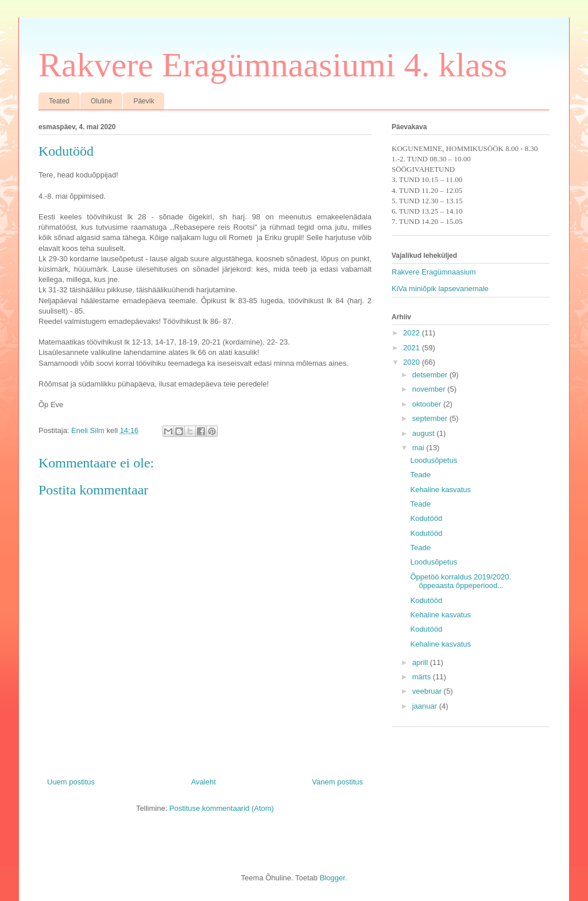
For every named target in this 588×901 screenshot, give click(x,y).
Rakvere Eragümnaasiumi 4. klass (273, 65)
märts (423, 677)
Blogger (332, 878)
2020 (413, 362)
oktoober (428, 404)
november (430, 389)
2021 (413, 348)
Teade (420, 475)
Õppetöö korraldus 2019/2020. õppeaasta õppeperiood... (461, 581)
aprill (421, 662)
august (425, 433)
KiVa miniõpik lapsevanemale (440, 289)
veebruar (428, 691)
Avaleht (204, 782)
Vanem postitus (337, 782)
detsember (431, 375)
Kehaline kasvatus (440, 490)
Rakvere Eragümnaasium (434, 272)
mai (419, 448)
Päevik (144, 101)
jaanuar (426, 706)
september (431, 418)
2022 (413, 333)
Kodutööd (426, 518)
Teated (59, 101)
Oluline (101, 101)
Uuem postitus (71, 782)
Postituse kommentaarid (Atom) (222, 808)
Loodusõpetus (434, 460)
